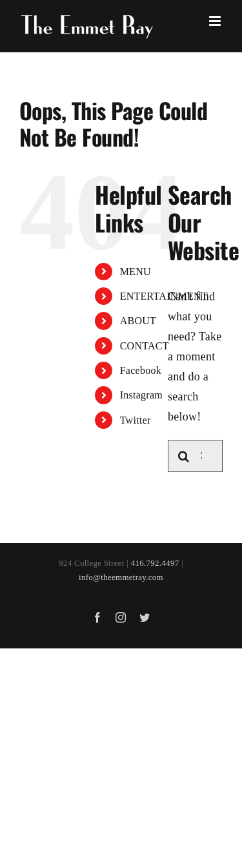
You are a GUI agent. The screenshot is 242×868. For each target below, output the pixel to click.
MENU (136, 272)
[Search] (184, 456)
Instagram (141, 395)
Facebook (141, 370)
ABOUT (138, 321)
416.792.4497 (155, 563)
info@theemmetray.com (121, 577)
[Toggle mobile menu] (216, 21)
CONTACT (145, 346)
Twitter (136, 420)
